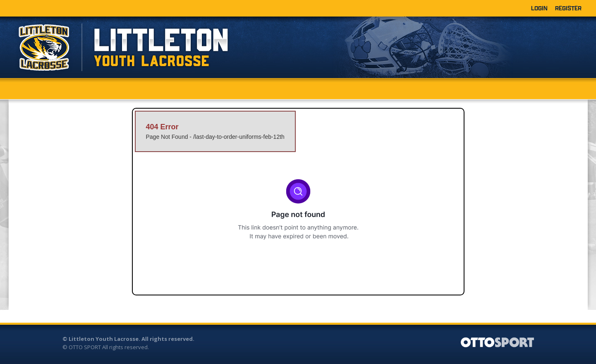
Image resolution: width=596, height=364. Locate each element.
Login (539, 8)
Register (568, 8)
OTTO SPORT (85, 347)
